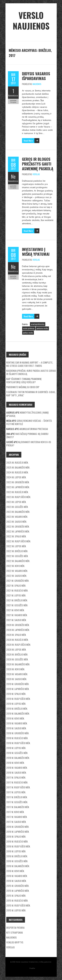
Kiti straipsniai (15, 932)
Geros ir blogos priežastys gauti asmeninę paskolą (38, 164)
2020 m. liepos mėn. (16, 649)
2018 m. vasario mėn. (17, 768)
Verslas (36, 174)
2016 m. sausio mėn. (16, 881)
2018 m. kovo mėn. (15, 763)
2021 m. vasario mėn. (17, 615)
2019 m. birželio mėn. (17, 709)
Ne (13, 176)
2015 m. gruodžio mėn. (18, 886)
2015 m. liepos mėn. (16, 910)
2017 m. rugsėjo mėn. (17, 782)
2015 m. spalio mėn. (16, 896)
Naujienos (37, 84)
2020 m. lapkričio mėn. (18, 630)
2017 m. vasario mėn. (17, 817)
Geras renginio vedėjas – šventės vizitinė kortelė (29, 422)
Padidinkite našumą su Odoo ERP (23, 387)
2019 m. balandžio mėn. (18, 713)
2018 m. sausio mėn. (16, 772)
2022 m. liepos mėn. (16, 546)
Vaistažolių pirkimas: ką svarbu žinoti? (27, 435)
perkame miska (42, 328)
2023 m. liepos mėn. (16, 502)
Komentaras (13, 95)
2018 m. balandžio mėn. (18, 758)
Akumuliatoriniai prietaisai (34, 429)
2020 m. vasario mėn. (17, 674)
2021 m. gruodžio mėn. (18, 581)
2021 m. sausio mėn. (16, 620)
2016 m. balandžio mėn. (18, 866)
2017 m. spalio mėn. (16, 777)
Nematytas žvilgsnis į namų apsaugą (27, 414)
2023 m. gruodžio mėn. (18, 482)
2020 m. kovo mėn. (16, 669)
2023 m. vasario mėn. (17, 517)
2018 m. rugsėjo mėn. (17, 738)
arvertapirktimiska (38, 324)
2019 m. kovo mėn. (15, 718)
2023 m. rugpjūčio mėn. (19, 497)
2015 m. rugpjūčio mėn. (18, 905)
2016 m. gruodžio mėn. (18, 827)
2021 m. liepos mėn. (16, 595)
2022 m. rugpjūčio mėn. (19, 541)
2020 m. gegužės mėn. (17, 659)
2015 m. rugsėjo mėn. (17, 900)
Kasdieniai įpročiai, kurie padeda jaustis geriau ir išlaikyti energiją (31, 372)
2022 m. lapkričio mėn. (18, 531)
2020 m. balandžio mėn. (18, 664)
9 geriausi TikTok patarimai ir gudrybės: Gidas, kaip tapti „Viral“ (31, 394)
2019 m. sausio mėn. (16, 728)
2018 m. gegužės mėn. (17, 753)
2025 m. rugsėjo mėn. (17, 462)
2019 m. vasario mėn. (17, 723)
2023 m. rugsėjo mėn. (17, 492)
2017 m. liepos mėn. (16, 792)
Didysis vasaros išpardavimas (36, 76)
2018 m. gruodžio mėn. (18, 733)
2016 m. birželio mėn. (17, 856)
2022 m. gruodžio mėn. (18, 526)
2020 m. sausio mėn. (17, 679)
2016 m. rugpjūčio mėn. (18, 846)
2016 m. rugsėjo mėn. (17, 841)
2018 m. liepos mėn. (16, 748)
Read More (28, 141)
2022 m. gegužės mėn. (17, 556)
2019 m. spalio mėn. (16, 694)
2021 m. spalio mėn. (16, 585)
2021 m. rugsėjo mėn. (17, 590)
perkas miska (28, 333)
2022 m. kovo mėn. (16, 566)
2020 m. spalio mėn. (16, 635)
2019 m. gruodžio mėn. (18, 684)
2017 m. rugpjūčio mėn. (18, 787)
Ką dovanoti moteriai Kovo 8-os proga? (29, 444)
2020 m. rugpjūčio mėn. (19, 645)
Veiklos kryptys (15, 942)
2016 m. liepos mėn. (16, 851)
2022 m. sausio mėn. (17, 576)
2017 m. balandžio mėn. (18, 807)
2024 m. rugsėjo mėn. (17, 472)
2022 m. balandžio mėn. (18, 561)
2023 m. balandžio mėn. (18, 512)
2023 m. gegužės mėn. (17, 507)
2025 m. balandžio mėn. (18, 467)
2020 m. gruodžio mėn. (18, 625)
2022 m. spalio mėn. (16, 536)
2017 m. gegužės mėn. (17, 802)
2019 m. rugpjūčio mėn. (18, 699)
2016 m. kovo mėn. (15, 871)
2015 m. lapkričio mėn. (18, 891)
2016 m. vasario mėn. (17, 876)
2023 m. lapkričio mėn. (18, 487)
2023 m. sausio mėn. (17, 521)
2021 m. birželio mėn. (17, 600)
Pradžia (32, 968)
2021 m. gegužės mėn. (17, 605)
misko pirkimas (29, 328)
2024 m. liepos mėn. (16, 477)
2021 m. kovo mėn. (15, 610)
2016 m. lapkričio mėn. (18, 832)
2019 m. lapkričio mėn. (18, 689)
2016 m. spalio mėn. (16, 836)
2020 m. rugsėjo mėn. (17, 640)
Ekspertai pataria (15, 928)
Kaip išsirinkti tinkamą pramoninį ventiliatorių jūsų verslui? (24, 380)
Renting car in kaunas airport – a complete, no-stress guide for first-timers (30, 364)
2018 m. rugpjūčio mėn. (18, 743)
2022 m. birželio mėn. (17, 551)
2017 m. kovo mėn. (15, 812)
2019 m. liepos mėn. (16, 704)
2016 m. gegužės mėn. (17, 861)
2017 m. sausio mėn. (16, 822)
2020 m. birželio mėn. (17, 654)
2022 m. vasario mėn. (17, 571)
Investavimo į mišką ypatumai (36, 252)
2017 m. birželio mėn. (17, 797)
